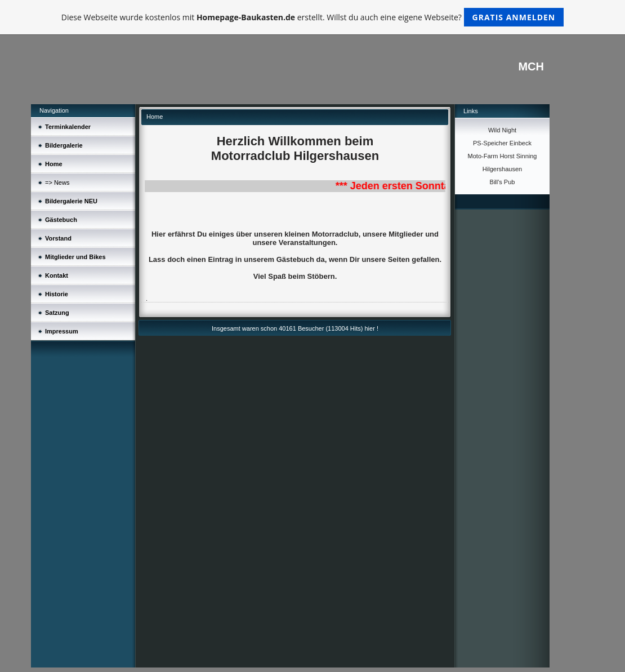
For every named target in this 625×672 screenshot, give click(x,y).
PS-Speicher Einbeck (502, 143)
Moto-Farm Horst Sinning (503, 156)
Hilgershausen (502, 169)
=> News (57, 183)
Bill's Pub (503, 182)
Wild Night (502, 130)
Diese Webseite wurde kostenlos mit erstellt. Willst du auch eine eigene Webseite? (313, 17)
